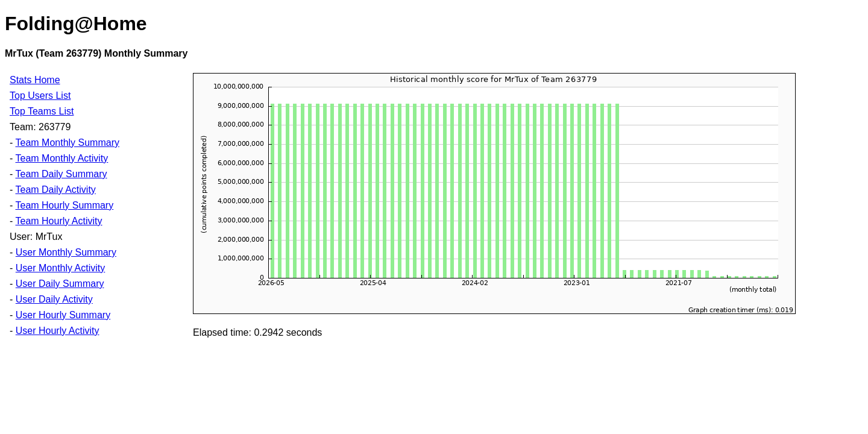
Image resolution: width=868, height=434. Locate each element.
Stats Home (35, 80)
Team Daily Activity (55, 190)
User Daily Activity (54, 299)
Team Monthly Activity (61, 158)
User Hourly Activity (58, 331)
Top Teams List (42, 111)
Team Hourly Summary (64, 205)
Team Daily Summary (61, 174)
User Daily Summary (60, 284)
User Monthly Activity (60, 268)
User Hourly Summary (63, 315)
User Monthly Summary (66, 252)
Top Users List (40, 96)
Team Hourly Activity (58, 221)
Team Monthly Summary (67, 143)
